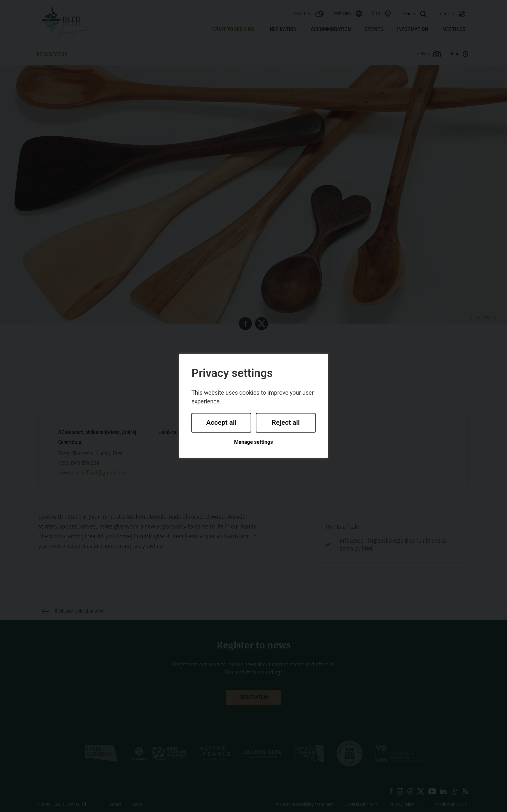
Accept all (221, 422)
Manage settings (253, 442)
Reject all (286, 422)
